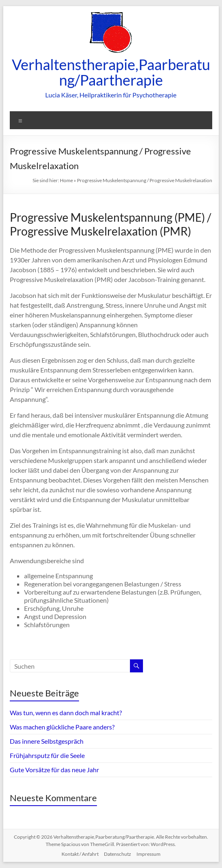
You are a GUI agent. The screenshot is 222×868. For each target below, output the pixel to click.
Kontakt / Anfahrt (80, 854)
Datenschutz (118, 854)
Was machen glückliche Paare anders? (62, 727)
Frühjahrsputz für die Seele (47, 755)
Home (66, 180)
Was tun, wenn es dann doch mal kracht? (66, 713)
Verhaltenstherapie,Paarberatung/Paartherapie (111, 72)
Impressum (148, 854)
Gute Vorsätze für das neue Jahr (54, 770)
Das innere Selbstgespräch (47, 741)
